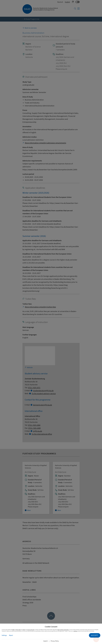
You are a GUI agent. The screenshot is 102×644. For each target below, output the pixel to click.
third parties (18, 630)
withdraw (75, 631)
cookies (24, 630)
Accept (95, 635)
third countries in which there (63, 630)
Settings (4, 635)
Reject (11, 635)
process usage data (31, 630)
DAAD (13, 630)
